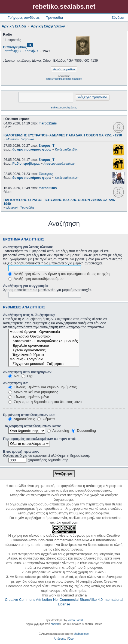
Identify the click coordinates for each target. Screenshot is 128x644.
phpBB (55, 624)
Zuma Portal (75, 620)
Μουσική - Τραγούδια (44, 359)
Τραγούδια (54, 18)
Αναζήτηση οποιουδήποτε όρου (36, 279)
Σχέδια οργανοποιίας (44, 350)
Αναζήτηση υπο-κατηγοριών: (28, 372)
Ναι (14, 376)
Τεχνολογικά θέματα (44, 355)
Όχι (27, 376)
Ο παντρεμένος (15, 47)
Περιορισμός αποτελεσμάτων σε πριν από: (40, 439)
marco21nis (48, 123)
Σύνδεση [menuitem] (118, 18)
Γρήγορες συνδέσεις (24, 18)
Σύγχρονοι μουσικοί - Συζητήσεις (44, 364)
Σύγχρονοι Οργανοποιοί (44, 337)
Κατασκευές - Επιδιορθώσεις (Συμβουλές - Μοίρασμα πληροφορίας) (44, 341)
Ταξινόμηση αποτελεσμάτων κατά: (32, 426)
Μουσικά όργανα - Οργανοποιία (44, 332)
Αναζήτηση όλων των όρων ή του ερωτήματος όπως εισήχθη (59, 274)
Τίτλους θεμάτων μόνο (29, 397)
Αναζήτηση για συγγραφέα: (26, 286)
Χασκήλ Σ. (32, 51)
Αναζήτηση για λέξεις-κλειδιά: (28, 247)
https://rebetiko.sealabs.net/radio (64, 79)
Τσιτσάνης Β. (12, 51)
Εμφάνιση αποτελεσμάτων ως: (29, 415)
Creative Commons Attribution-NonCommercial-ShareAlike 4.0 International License (64, 602)
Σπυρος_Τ (47, 146)
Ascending (58, 431)
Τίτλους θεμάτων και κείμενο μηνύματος (42, 387)
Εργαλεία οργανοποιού (44, 346)
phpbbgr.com (81, 634)
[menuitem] (60, 639)
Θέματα (46, 419)
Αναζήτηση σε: (16, 383)
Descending (84, 431)
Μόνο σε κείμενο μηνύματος (33, 392)
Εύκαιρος (46, 174)
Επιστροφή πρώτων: (21, 451)
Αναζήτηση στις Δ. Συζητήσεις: (29, 315)
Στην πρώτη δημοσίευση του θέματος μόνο (45, 402)
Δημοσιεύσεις (22, 419)
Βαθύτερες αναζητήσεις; (64, 108)
